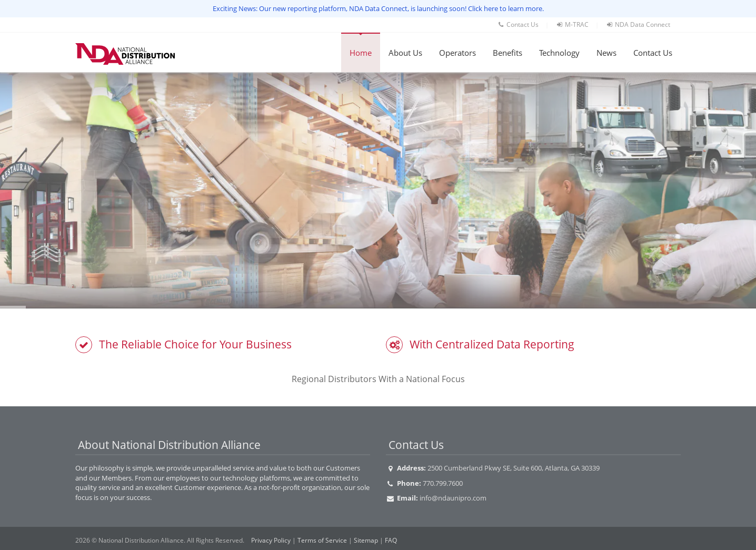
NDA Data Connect (638, 24)
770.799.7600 (443, 483)
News (606, 53)
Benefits (508, 53)
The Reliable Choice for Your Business (195, 344)
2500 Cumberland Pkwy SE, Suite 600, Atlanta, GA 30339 (514, 468)
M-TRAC (572, 24)
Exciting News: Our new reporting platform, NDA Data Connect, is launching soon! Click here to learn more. (378, 8)
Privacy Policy (271, 540)
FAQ (391, 540)
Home (361, 53)
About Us (405, 53)
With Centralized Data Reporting (492, 344)
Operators (457, 53)
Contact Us (518, 24)
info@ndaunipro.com (453, 498)
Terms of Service (322, 540)
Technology (559, 53)
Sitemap (366, 540)
